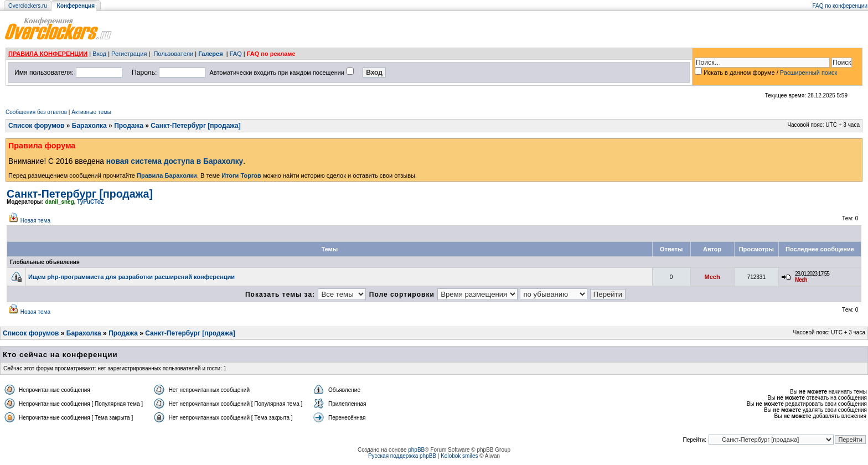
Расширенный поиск (809, 73)
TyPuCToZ (91, 202)
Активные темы (91, 112)
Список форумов (36, 126)
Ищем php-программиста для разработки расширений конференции (131, 277)
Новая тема (35, 221)
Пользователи (173, 54)
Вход (99, 54)
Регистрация (129, 54)
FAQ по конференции (840, 6)
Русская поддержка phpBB (402, 456)
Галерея (210, 54)
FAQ (236, 54)
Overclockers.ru (28, 6)
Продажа (129, 126)
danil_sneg (60, 202)
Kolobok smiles (459, 456)
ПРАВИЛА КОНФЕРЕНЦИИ (48, 54)
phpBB (416, 450)
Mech (712, 277)
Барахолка (89, 126)
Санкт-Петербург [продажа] (195, 126)
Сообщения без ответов (36, 112)
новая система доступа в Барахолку (175, 161)
